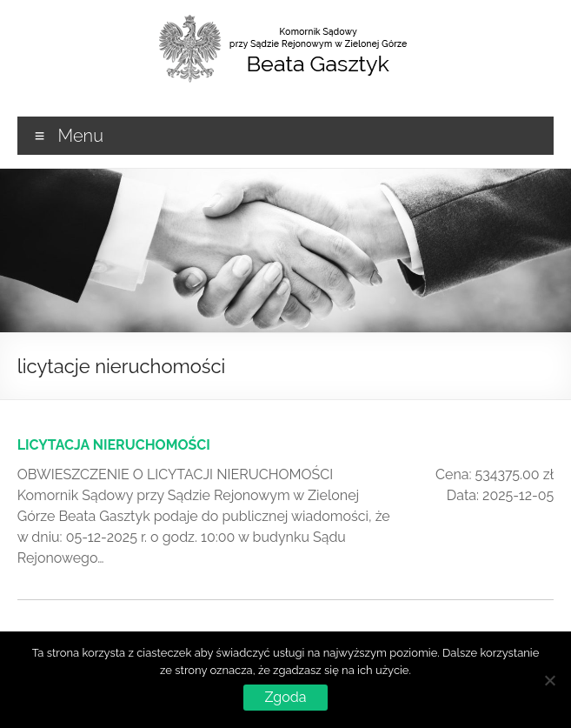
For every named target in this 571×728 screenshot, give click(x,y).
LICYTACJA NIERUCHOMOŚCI (114, 445)
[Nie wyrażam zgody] (549, 680)
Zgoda (286, 697)
